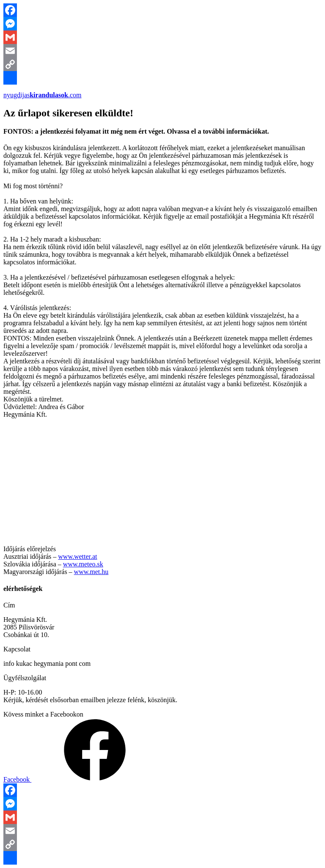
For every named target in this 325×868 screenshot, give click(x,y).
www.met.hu (91, 572)
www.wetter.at (77, 556)
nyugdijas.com (42, 95)
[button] (158, 346)
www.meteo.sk (83, 564)
